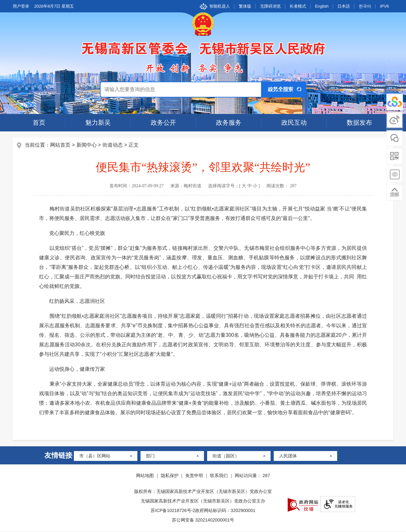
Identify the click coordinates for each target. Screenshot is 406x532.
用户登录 (21, 6)
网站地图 (145, 476)
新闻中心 (87, 146)
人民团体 (288, 457)
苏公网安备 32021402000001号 (203, 521)
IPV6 (384, 6)
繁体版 (245, 6)
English (322, 6)
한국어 (365, 6)
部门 (150, 457)
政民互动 (294, 123)
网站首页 (61, 146)
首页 (39, 123)
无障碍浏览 (270, 6)
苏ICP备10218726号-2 (173, 511)
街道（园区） (226, 457)
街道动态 (113, 146)
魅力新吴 (98, 123)
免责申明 (194, 476)
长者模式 (298, 6)
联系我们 (219, 476)
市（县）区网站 (95, 457)
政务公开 (163, 123)
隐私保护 (170, 476)
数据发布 (359, 123)
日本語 (344, 6)
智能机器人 (220, 6)
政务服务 (229, 123)
